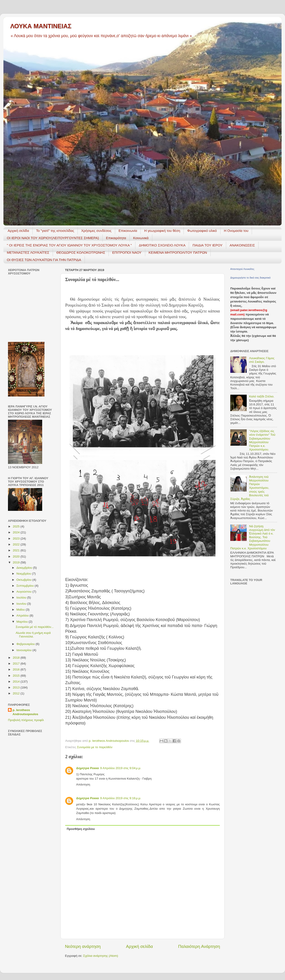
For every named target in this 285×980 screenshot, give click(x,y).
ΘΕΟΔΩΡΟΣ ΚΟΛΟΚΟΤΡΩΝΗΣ (81, 252)
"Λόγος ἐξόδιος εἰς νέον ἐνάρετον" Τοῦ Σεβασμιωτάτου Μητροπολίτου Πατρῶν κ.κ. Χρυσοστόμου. (262, 440)
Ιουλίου (22, 597)
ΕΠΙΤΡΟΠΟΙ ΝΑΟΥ (127, 252)
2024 (17, 532)
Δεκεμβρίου (25, 568)
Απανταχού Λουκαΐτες (242, 269)
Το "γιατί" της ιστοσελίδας (55, 231)
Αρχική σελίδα (18, 231)
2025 (17, 526)
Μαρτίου (23, 622)
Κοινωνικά (141, 238)
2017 (17, 664)
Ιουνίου (22, 604)
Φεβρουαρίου (26, 644)
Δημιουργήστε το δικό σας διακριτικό (250, 278)
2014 (17, 682)
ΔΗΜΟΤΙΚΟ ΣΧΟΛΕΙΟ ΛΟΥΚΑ (162, 245)
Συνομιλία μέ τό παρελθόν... (35, 627)
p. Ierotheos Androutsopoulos (25, 712)
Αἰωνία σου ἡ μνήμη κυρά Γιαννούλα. (33, 635)
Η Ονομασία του (236, 231)
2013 (17, 687)
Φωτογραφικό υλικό (202, 231)
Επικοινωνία (128, 231)
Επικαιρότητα (116, 238)
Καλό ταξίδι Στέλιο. (262, 396)
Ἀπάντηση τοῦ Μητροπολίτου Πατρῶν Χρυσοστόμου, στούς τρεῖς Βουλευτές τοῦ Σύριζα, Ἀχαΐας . (250, 488)
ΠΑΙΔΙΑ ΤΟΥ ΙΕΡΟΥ (207, 245)
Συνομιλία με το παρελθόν (95, 747)
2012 (17, 693)
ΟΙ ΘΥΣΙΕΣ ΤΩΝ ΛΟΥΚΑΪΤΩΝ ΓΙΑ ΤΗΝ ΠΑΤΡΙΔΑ (44, 260)
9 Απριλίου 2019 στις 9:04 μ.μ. (121, 768)
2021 (17, 550)
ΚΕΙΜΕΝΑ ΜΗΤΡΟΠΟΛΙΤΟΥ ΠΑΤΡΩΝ (178, 252)
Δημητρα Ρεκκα (87, 768)
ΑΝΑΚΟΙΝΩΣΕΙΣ (242, 245)
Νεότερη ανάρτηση (83, 946)
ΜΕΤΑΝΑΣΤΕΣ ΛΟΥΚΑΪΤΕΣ (28, 252)
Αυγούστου (24, 592)
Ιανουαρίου (24, 650)
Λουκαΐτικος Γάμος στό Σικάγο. (262, 360)
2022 (17, 544)
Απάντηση (83, 784)
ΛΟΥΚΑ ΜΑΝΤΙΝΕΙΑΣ (41, 26)
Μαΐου (21, 610)
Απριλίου (23, 615)
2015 (17, 676)
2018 (17, 658)
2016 (17, 669)
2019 (17, 562)
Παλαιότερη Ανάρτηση (199, 946)
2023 (17, 539)
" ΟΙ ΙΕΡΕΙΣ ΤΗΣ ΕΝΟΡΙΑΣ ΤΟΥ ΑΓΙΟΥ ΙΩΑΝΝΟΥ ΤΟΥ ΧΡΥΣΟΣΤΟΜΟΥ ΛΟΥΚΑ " (69, 245)
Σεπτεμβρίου (26, 586)
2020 (17, 557)
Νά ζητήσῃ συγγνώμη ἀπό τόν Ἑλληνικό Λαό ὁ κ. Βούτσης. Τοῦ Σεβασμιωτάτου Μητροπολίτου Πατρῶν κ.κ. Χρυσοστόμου (253, 537)
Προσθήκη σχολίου (81, 829)
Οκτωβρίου (24, 580)
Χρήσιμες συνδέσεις (96, 231)
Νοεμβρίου (24, 574)
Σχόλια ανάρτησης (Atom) (101, 956)
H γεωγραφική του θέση (162, 231)
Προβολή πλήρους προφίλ (26, 720)
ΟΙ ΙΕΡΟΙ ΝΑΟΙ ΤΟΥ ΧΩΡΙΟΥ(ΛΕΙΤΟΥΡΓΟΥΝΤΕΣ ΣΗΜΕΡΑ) (53, 238)
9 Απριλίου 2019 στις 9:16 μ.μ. (121, 798)
